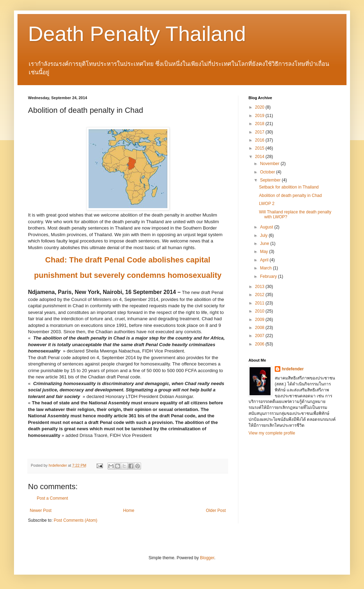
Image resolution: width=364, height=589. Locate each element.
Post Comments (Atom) (75, 520)
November (270, 164)
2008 (260, 328)
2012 (260, 295)
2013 (260, 287)
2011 (260, 303)
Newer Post (41, 511)
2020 (260, 107)
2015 (260, 148)
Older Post (216, 511)
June (265, 244)
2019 (260, 116)
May (265, 252)
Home (129, 511)
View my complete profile (272, 433)
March (267, 268)
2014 (260, 157)
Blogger (207, 558)
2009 (260, 320)
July (264, 235)
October (268, 172)
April (265, 260)
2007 (260, 336)
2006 (260, 344)
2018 (260, 124)
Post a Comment (52, 498)
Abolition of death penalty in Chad (290, 196)
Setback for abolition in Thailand (289, 187)
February (269, 276)
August (267, 227)
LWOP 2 (267, 204)
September (271, 180)
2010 (260, 311)
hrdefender (293, 369)
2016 (260, 140)
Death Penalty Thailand (137, 34)
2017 (260, 132)
